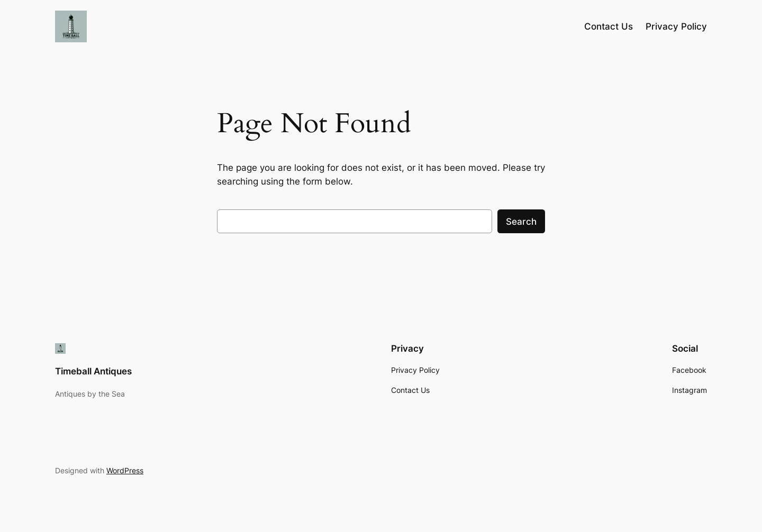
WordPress (125, 470)
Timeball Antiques (93, 371)
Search (521, 222)
